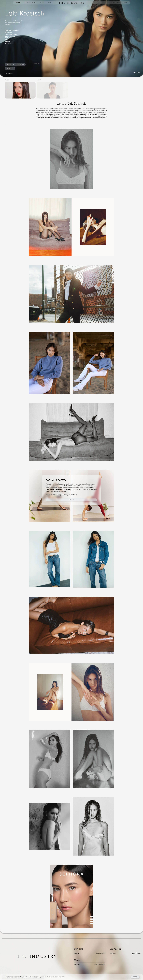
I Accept (72, 500)
